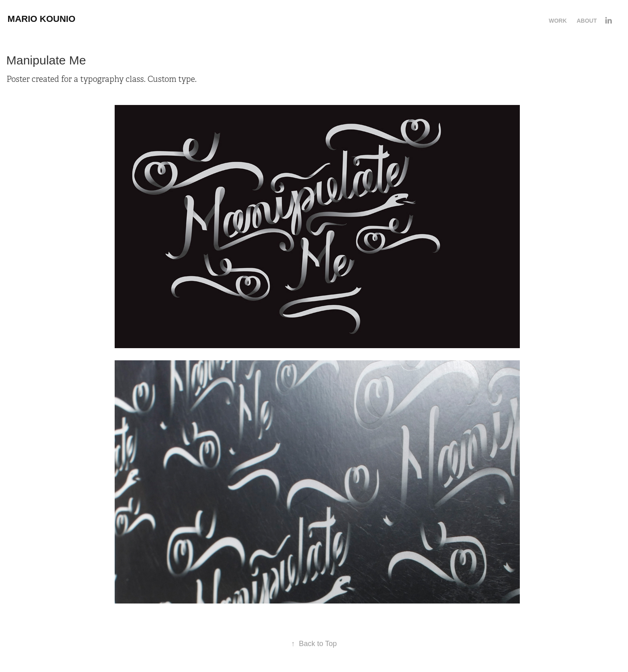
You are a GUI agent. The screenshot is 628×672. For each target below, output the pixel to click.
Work (558, 21)
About (587, 21)
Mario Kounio (42, 19)
